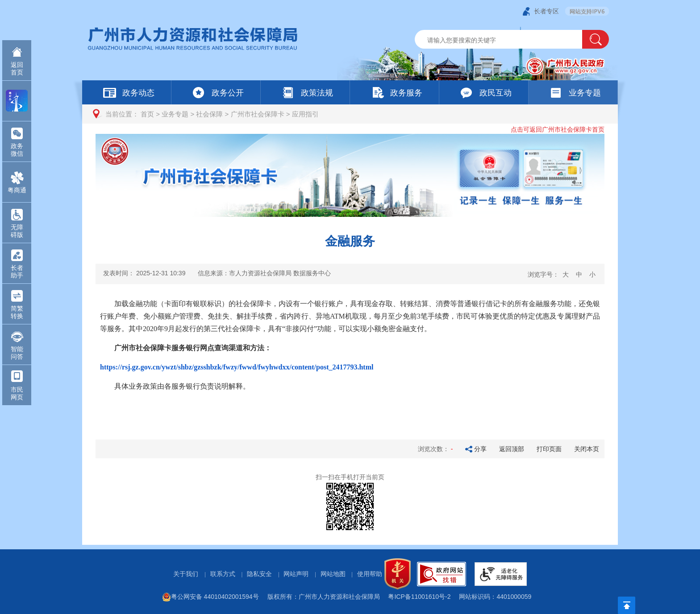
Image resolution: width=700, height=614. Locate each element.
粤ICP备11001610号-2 (419, 597)
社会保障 (209, 114)
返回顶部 (512, 449)
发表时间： (144, 273)
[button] (596, 39)
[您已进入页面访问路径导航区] (350, 114)
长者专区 (546, 11)
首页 (147, 114)
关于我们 (186, 574)
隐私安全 (259, 574)
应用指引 (305, 114)
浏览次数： (436, 449)
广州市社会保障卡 (258, 114)
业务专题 (175, 114)
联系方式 (223, 574)
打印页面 (549, 449)
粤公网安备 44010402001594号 (210, 597)
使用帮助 (370, 574)
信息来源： (264, 273)
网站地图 (333, 574)
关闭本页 (587, 449)
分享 (480, 449)
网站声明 (296, 574)
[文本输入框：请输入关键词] (506, 40)
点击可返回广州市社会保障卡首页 (558, 129)
